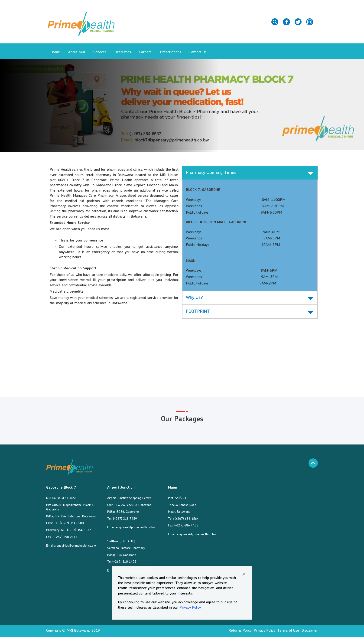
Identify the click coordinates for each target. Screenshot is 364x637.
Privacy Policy (190, 608)
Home (55, 52)
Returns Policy (240, 631)
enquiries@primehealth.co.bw (76, 546)
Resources (123, 52)
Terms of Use (288, 631)
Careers (145, 52)
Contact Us (198, 52)
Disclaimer (310, 631)
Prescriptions (171, 52)
